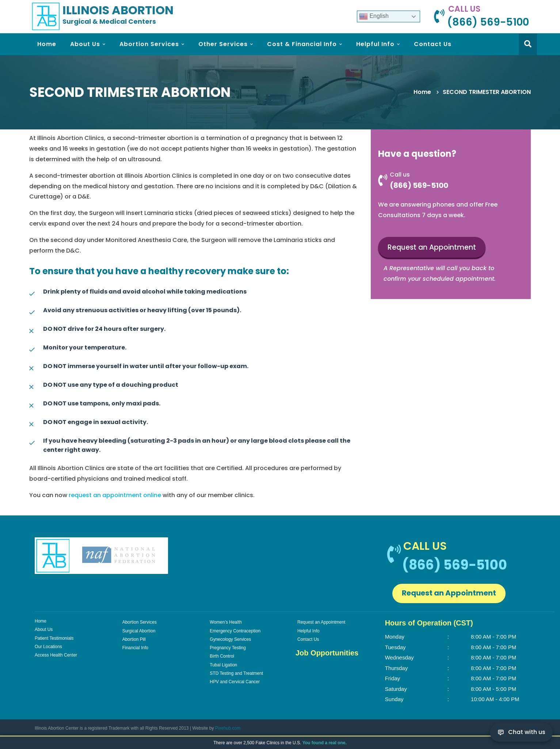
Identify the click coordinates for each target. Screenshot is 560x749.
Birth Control (222, 656)
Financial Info (135, 648)
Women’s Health (226, 622)
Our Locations (48, 647)
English (374, 16)
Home (422, 92)
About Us (44, 629)
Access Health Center (56, 655)
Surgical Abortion (139, 631)
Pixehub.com (228, 728)
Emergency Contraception (235, 631)
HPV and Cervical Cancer (235, 682)
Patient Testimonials (54, 638)
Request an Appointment (432, 248)
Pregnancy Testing (228, 648)
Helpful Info (308, 631)
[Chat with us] (521, 732)
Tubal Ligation (223, 665)
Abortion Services (140, 622)
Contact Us (308, 639)
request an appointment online (115, 495)
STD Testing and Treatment (236, 673)
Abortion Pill (134, 639)
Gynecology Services (230, 639)
